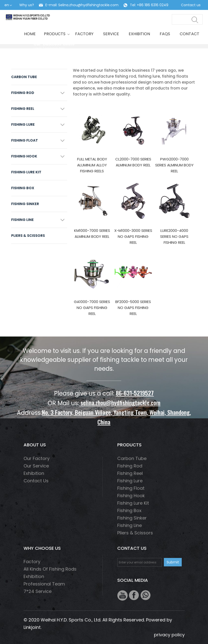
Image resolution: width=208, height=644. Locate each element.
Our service (36, 466)
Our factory (37, 458)
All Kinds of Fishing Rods (50, 569)
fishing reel (23, 109)
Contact (190, 34)
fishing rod (23, 93)
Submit (173, 562)
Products (55, 34)
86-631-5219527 (135, 393)
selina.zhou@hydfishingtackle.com (120, 402)
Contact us (191, 5)
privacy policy (169, 635)
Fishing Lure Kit (26, 172)
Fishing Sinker (25, 204)
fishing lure (23, 124)
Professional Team (44, 584)
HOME (30, 34)
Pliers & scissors (28, 236)
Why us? (27, 5)
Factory (84, 34)
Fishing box (23, 188)
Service (111, 34)
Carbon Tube (24, 77)
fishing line (22, 220)
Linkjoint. (32, 627)
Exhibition (139, 34)
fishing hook (24, 156)
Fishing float (25, 140)
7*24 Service (38, 591)
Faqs (165, 34)
